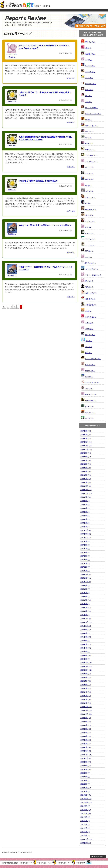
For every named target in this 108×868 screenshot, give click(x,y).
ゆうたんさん (90, 413)
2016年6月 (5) (85, 596)
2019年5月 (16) (86, 468)
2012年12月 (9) (86, 751)
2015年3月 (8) (85, 652)
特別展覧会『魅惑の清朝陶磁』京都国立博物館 (38, 181)
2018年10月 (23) (86, 493)
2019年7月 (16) (86, 460)
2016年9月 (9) (85, 585)
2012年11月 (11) (86, 755)
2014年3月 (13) (86, 696)
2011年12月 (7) (86, 795)
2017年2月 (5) (85, 567)
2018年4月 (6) (85, 516)
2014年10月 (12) (86, 670)
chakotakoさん (90, 72)
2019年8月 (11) (86, 457)
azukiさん (89, 60)
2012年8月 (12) (86, 766)
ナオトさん (89, 132)
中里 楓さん (12, 234)
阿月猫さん (89, 251)
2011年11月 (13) (86, 799)
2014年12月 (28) (86, 663)
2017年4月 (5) (85, 560)
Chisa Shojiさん (91, 84)
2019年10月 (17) (86, 449)
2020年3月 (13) (86, 431)
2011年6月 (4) (85, 817)
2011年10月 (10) (86, 802)
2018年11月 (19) (86, 490)
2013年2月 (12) (86, 744)
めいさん (88, 257)
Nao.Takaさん (90, 66)
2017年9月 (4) (85, 541)
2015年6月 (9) (85, 641)
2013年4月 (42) (86, 736)
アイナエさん (90, 245)
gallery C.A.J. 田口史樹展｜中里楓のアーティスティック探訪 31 (45, 225)
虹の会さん (89, 281)
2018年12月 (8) (86, 486)
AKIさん (88, 48)
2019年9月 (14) (86, 453)
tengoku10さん (90, 371)
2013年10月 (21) (86, 714)
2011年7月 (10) (86, 813)
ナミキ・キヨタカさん (93, 275)
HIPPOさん (89, 144)
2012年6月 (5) (85, 773)
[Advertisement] (22, 333)
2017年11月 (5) (86, 534)
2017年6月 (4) (85, 552)
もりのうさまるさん (92, 383)
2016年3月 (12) (86, 607)
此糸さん (88, 227)
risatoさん (89, 120)
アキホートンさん (92, 156)
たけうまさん (90, 221)
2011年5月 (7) (85, 821)
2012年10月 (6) (86, 758)
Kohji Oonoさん (91, 209)
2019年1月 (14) (86, 482)
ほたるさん (89, 419)
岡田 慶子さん (90, 299)
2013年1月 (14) (86, 747)
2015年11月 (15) (86, 622)
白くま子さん (90, 335)
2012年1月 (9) (85, 791)
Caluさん (88, 138)
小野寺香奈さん (91, 305)
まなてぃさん (90, 239)
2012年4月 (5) (85, 780)
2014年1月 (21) (86, 703)
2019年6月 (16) (86, 464)
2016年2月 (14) (86, 611)
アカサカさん (90, 42)
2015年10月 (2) (86, 626)
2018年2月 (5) (85, 523)
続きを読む (71, 78)
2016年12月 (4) (86, 574)
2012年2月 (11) (86, 788)
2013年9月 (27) (86, 718)
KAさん (88, 203)
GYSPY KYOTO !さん (93, 359)
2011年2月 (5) (85, 832)
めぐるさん (89, 90)
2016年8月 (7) (85, 589)
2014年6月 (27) (86, 685)
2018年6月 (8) (85, 508)
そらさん (89, 341)
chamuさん (12, 101)
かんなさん (89, 173)
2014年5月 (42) (86, 688)
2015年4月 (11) (86, 648)
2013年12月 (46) (86, 707)
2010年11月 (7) (86, 843)
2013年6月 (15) (86, 729)
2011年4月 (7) (85, 824)
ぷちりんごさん (91, 317)
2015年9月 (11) (86, 630)
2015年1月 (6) (85, 659)
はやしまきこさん (92, 126)
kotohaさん (89, 347)
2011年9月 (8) (85, 806)
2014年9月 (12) (86, 674)
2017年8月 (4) (85, 545)
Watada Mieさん (91, 401)
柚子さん (88, 353)
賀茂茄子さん (90, 54)
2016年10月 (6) (86, 582)
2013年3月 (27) (86, 740)
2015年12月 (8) (86, 619)
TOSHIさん (89, 329)
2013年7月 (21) (86, 725)
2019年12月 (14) (86, 442)
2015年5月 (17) (86, 644)
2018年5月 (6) (85, 512)
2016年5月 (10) (86, 600)
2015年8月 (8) (85, 633)
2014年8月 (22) (86, 677)
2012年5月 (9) (85, 777)
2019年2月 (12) (86, 479)
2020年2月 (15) (86, 435)
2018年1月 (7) (85, 527)
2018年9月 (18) (86, 497)
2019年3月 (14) (86, 475)
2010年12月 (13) (86, 839)
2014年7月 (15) (86, 681)
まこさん (88, 102)
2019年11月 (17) (86, 446)
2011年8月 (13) (86, 810)
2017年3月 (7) (85, 563)
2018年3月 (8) (85, 519)
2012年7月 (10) (86, 769)
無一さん (88, 96)
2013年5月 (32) (86, 733)
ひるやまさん (90, 150)
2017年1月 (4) (85, 571)
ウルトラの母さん (92, 108)
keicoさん (89, 185)
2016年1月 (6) (85, 615)
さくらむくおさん (92, 162)
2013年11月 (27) (86, 710)
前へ (4, 307)
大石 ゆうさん (91, 293)
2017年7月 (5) (85, 549)
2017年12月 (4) (86, 530)
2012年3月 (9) (85, 784)
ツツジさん (89, 389)
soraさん (88, 311)
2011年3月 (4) (85, 828)
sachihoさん (89, 323)
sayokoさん (89, 377)
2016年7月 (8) (85, 593)
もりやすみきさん (92, 269)
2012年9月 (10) (86, 762)
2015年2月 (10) (86, 655)
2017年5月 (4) (85, 556)
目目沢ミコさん (90, 263)
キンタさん (89, 191)
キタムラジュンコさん (93, 114)
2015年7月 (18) (86, 637)
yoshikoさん (89, 407)
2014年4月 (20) (86, 692)
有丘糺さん (89, 287)
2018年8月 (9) (85, 501)
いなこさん (89, 168)
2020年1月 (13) (86, 438)
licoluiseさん (90, 233)
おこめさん (89, 215)
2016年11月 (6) (86, 578)
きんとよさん (90, 197)
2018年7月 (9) (85, 505)
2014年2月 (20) (86, 699)
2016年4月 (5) (85, 604)
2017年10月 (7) (86, 538)
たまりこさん (90, 365)
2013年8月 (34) (86, 722)
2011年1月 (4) (85, 836)
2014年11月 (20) (86, 666)
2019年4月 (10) (86, 471)
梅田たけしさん (91, 395)
